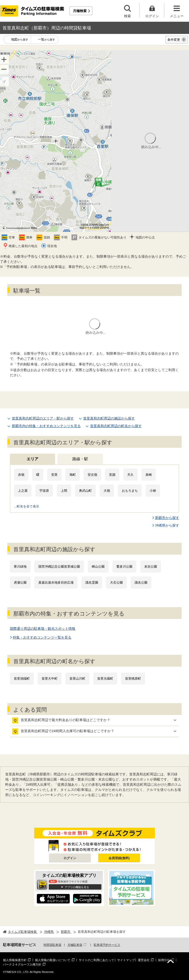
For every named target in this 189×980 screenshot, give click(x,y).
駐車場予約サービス (107, 945)
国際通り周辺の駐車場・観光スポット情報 (43, 629)
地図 (20, 40)
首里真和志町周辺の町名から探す (116, 426)
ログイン (70, 858)
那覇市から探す (167, 518)
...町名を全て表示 (27, 506)
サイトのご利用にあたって (96, 960)
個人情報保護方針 (15, 960)
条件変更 (177, 40)
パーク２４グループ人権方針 (22, 965)
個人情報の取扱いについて (53, 960)
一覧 (47, 40)
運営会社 (144, 960)
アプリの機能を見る (77, 887)
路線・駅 (80, 459)
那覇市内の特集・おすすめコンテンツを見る (46, 426)
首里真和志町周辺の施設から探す (109, 418)
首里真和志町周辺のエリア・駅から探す (43, 418)
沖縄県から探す (167, 525)
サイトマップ (126, 960)
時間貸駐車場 (52, 945)
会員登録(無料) (119, 858)
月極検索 (80, 11)
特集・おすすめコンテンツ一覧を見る (42, 637)
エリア (32, 459)
